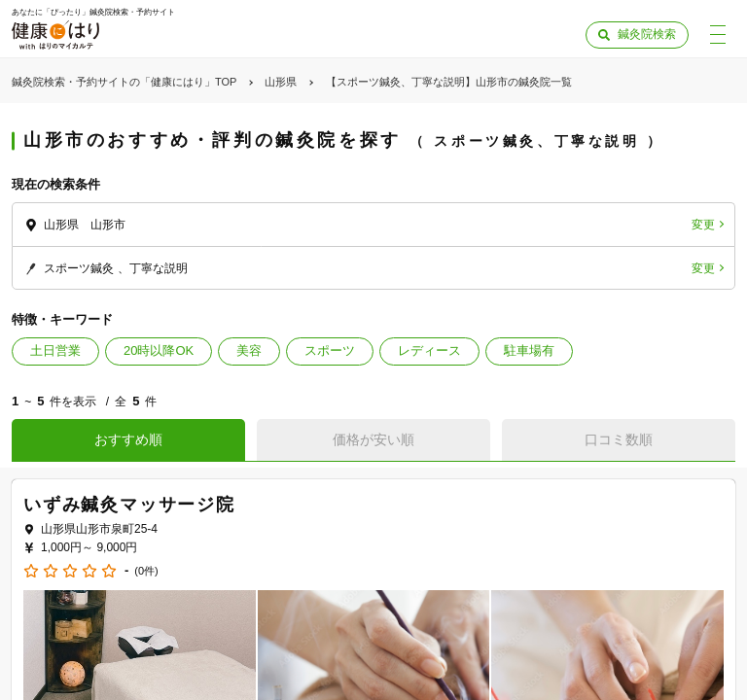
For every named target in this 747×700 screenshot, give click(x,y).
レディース (429, 350)
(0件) (146, 571)
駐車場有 (529, 350)
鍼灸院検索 (647, 34)
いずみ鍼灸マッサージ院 (129, 505)
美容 (249, 350)
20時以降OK (159, 350)
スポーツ (330, 350)
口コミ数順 (619, 439)
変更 (703, 225)
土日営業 (55, 350)
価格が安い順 (373, 439)
